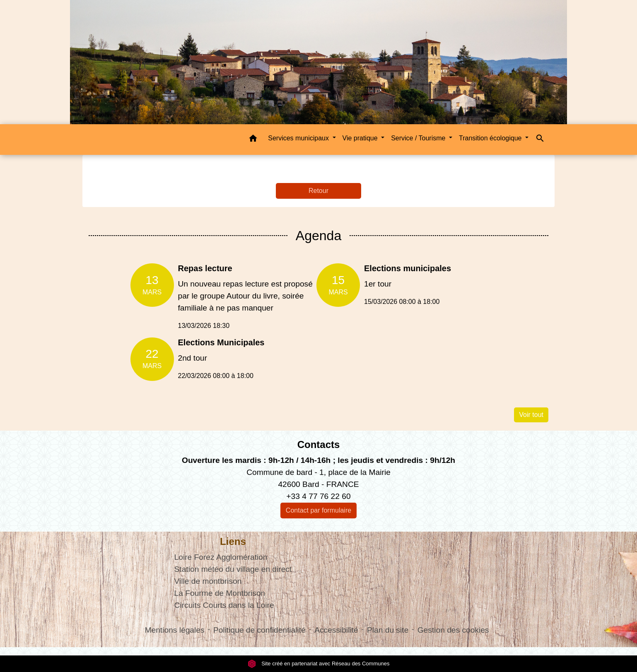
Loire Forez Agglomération (221, 557)
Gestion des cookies (453, 630)
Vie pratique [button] (361, 138)
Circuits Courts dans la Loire (224, 605)
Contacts (319, 444)
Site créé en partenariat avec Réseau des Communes (319, 664)
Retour (318, 191)
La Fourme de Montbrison (220, 593)
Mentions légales (175, 630)
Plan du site (388, 630)
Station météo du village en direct (233, 569)
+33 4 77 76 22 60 (318, 496)
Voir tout (531, 415)
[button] (253, 140)
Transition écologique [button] (491, 138)
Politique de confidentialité (259, 630)
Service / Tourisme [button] (419, 138)
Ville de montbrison (208, 581)
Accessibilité (336, 630)
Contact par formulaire (318, 510)
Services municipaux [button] (299, 138)
